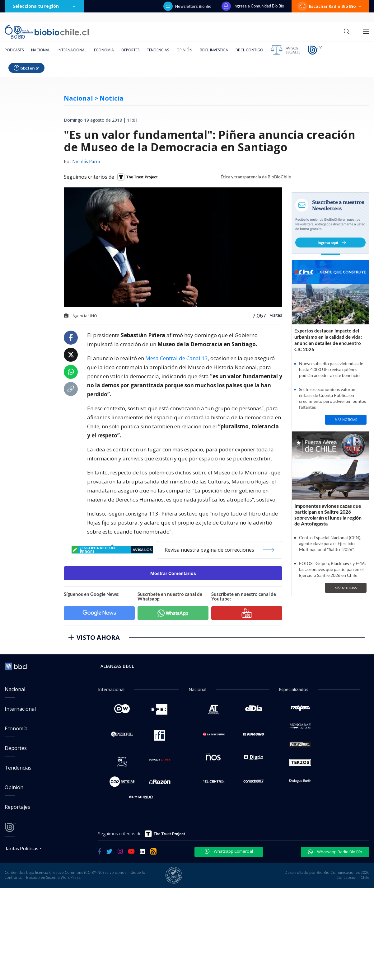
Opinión (184, 50)
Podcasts (14, 50)
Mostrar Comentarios (173, 573)
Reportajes (17, 807)
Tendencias (158, 50)
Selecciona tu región (44, 6)
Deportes (130, 50)
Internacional (72, 50)
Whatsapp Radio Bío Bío (335, 852)
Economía (104, 50)
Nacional (41, 50)
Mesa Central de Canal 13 (177, 358)
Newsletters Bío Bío (187, 6)
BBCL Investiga (214, 50)
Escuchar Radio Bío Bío (330, 6)
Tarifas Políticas (22, 848)
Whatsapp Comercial (229, 851)
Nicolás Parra (86, 162)
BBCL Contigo (249, 50)
